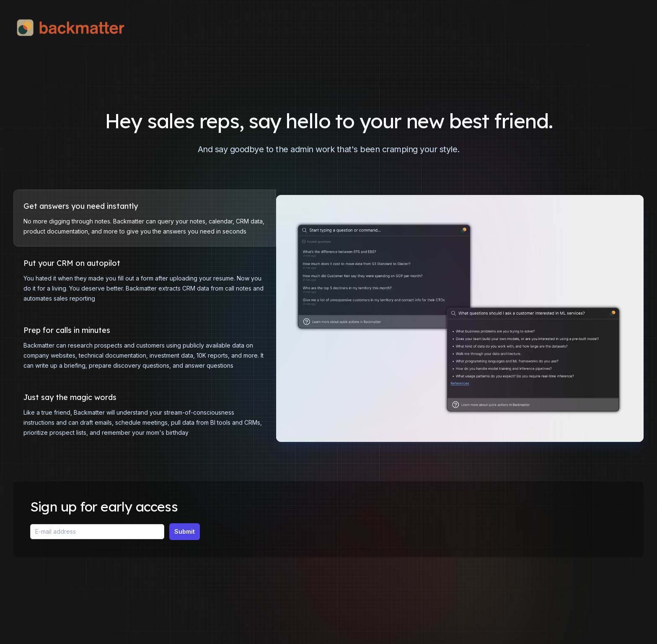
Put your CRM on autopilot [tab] (72, 263)
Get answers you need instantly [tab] (81, 206)
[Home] (76, 28)
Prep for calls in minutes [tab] (67, 330)
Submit (185, 531)
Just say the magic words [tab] (70, 397)
